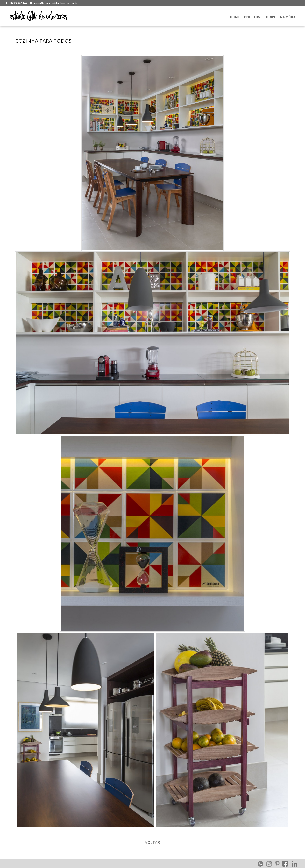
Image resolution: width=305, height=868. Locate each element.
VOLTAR (152, 842)
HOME (235, 17)
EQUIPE (270, 17)
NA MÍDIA (288, 17)
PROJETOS (252, 17)
